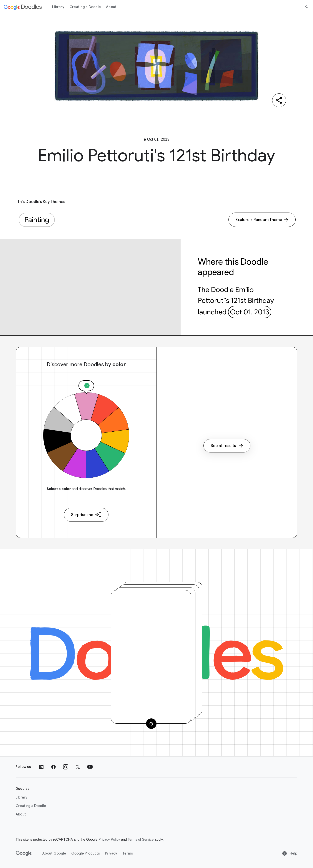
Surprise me (86, 515)
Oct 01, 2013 (250, 312)
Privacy (111, 853)
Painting (37, 220)
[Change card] (151, 724)
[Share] (279, 100)
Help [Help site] (290, 853)
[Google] (24, 853)
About (111, 7)
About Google (54, 853)
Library (58, 7)
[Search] (307, 7)
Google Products (86, 853)
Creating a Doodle (85, 7)
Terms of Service (141, 839)
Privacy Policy (109, 839)
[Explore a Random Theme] (262, 220)
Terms (128, 853)
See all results (227, 446)
